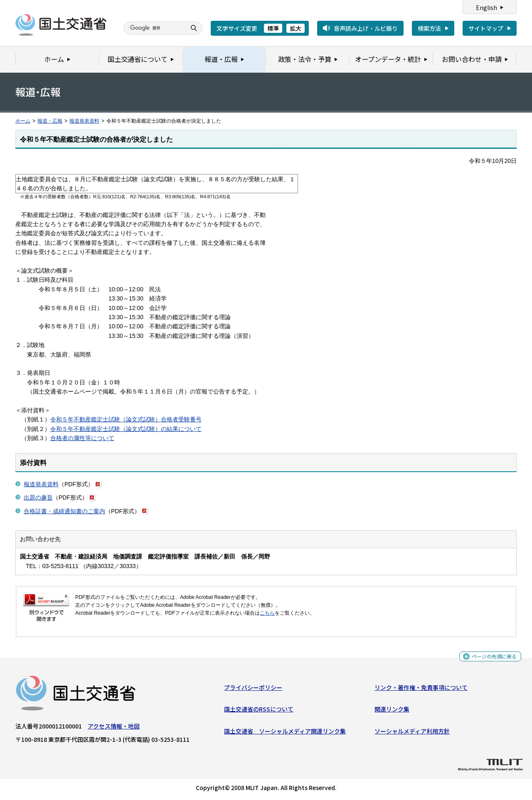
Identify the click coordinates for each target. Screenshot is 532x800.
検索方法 (429, 28)
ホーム (23, 121)
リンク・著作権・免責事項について (421, 689)
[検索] (154, 28)
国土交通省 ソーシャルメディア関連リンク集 (285, 733)
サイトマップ (486, 28)
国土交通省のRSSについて (259, 711)
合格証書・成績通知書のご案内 (64, 511)
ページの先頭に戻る (491, 659)
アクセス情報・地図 (114, 728)
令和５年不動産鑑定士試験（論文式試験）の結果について (126, 429)
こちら (267, 613)
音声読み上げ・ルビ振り (366, 28)
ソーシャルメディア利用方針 (412, 733)
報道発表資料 (84, 121)
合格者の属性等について (82, 438)
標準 (273, 28)
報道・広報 (50, 121)
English (486, 7)
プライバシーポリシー (253, 689)
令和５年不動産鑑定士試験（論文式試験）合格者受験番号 (126, 419)
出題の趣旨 (38, 497)
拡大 (296, 28)
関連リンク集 (392, 711)
